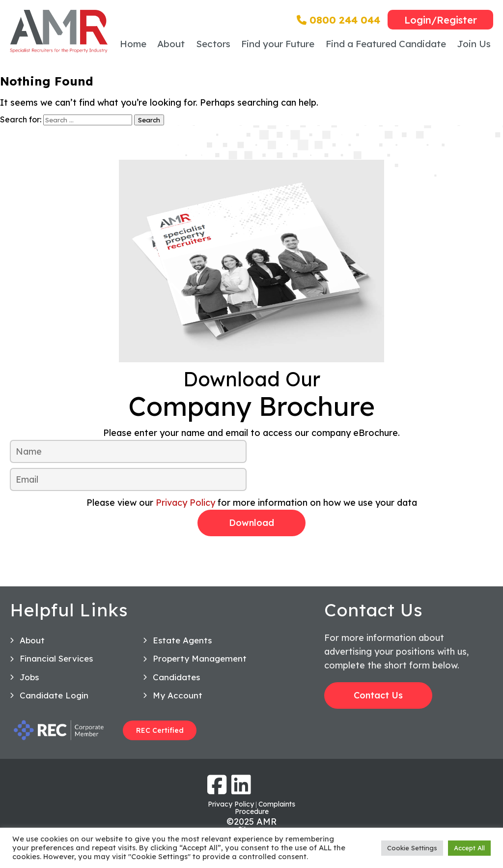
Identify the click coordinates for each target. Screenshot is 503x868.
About (171, 44)
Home (133, 44)
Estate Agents (182, 640)
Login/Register (441, 20)
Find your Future (278, 44)
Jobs (29, 677)
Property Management (200, 658)
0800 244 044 (338, 20)
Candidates (176, 677)
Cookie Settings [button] (412, 848)
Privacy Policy (185, 503)
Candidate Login (54, 695)
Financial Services (56, 658)
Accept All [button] (469, 848)
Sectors (213, 44)
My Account (178, 695)
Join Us (474, 44)
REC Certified (160, 730)
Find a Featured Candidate (386, 44)
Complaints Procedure (265, 808)
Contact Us (378, 695)
